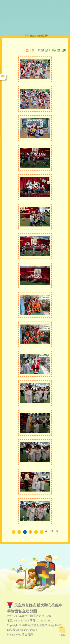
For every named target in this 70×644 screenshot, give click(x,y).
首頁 (32, 50)
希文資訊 (27, 634)
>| (42, 532)
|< (14, 532)
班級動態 (43, 50)
